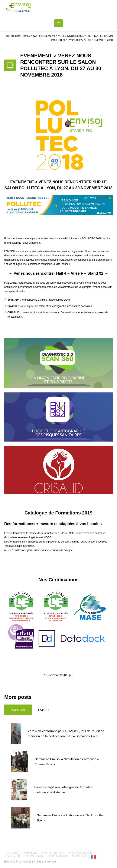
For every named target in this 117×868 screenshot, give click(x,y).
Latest (44, 710)
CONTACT (79, 856)
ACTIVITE (13, 856)
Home (25, 36)
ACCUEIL (13, 853)
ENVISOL (30, 853)
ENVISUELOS (58, 856)
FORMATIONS (34, 856)
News (34, 36)
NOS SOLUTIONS (80, 853)
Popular (18, 710)
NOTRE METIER (52, 853)
